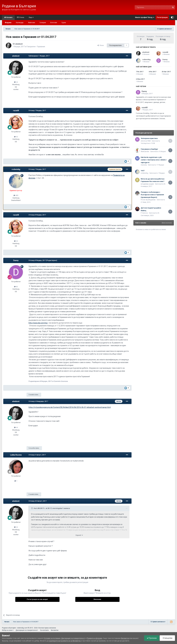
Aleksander (145, 151)
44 (16, 82)
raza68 (16, 111)
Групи (64, 23)
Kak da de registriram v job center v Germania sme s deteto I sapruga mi (154, 160)
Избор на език (8, 630)
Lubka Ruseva (16, 455)
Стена (21, 17)
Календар (20, 23)
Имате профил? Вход (145, 17)
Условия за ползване (52, 638)
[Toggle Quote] (32, 508)
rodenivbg (16, 169)
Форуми (8, 23)
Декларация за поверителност (27, 630)
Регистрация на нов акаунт (37, 599)
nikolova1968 (146, 141)
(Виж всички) (167, 223)
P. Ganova (144, 213)
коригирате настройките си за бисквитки (65, 641)
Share (101, 45)
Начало (8, 17)
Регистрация (162, 17)
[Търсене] (147, 7)
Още (31, 17)
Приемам (152, 638)
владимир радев (147, 184)
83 (16, 287)
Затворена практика (149, 138)
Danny (16, 260)
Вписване (97, 599)
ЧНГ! (143, 171)
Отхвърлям (167, 638)
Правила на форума (95, 638)
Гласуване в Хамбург (149, 149)
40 (16, 137)
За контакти (44, 630)
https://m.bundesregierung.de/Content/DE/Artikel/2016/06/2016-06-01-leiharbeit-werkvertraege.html (70, 407)
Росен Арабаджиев (148, 200)
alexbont (19, 44)
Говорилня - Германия (36, 47)
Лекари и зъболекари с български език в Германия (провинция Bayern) (152, 195)
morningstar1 (58, 508)
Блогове (54, 23)
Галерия (43, 23)
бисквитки (125, 638)
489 (16, 195)
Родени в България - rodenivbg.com (15, 628)
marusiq (144, 165)
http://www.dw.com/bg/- (38, 323)
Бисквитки (55, 630)
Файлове (32, 23)
